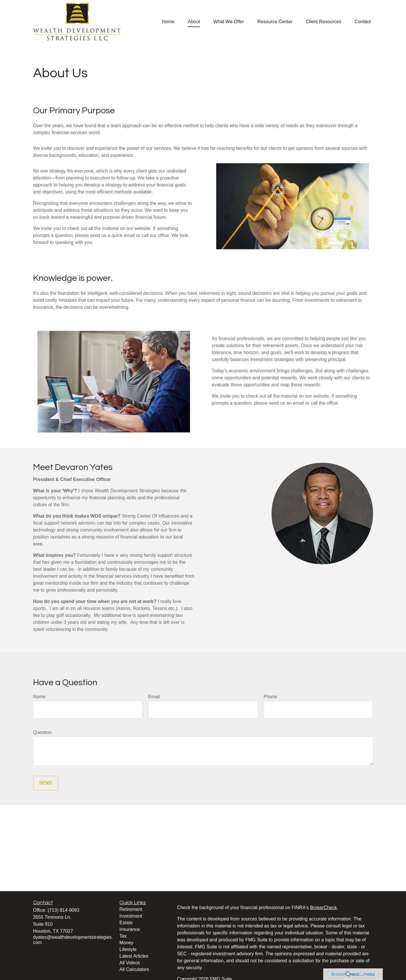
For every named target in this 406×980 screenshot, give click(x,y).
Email (154, 697)
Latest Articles (134, 956)
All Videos (130, 963)
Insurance (130, 929)
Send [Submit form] (46, 783)
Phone (270, 697)
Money (126, 943)
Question (42, 732)
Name (39, 697)
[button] (168, 22)
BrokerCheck (323, 908)
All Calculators (134, 969)
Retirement (131, 909)
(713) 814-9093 (64, 910)
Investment (131, 916)
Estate (126, 923)
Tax (123, 936)
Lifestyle (128, 949)
